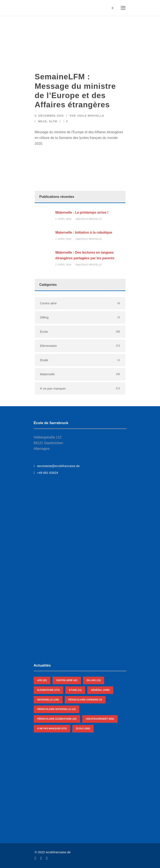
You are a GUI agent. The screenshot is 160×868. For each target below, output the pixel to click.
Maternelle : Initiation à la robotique (84, 232)
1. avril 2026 (63, 219)
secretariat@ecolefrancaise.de (57, 466)
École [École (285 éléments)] (83, 728)
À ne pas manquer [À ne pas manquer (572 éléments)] (52, 728)
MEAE (43, 121)
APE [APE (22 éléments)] (42, 680)
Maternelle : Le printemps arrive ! (82, 212)
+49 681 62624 (46, 473)
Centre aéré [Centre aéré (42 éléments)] (67, 680)
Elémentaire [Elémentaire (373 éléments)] (49, 690)
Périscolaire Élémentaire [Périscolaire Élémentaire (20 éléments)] (57, 719)
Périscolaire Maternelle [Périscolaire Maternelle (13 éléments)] (57, 709)
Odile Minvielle (91, 116)
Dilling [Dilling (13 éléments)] (94, 680)
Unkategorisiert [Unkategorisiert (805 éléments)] (100, 719)
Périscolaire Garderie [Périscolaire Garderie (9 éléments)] (85, 700)
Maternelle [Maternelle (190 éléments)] (48, 700)
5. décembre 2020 (49, 116)
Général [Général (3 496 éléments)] (100, 690)
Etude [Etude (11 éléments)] (75, 690)
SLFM (53, 121)
